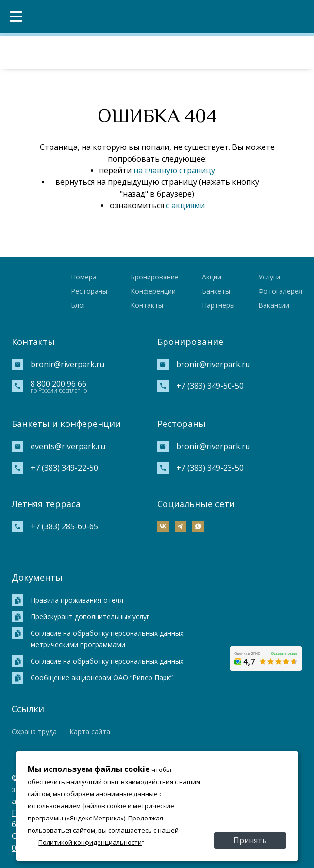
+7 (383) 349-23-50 (210, 468)
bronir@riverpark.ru (67, 364)
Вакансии (274, 305)
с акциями (185, 205)
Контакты (147, 305)
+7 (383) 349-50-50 (210, 386)
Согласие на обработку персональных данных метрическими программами (107, 639)
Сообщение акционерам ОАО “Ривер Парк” (102, 678)
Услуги (269, 277)
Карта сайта (90, 731)
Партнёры (218, 305)
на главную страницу (174, 170)
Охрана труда (34, 731)
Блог (79, 305)
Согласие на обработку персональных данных (107, 661)
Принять (250, 840)
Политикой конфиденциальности (90, 842)
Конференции (153, 291)
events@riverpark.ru (68, 446)
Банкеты (216, 291)
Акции (212, 277)
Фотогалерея (280, 291)
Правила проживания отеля (77, 600)
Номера (84, 277)
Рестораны (89, 291)
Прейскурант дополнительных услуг (90, 616)
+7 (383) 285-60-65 (64, 526)
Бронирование (155, 277)
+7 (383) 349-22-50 (64, 468)
